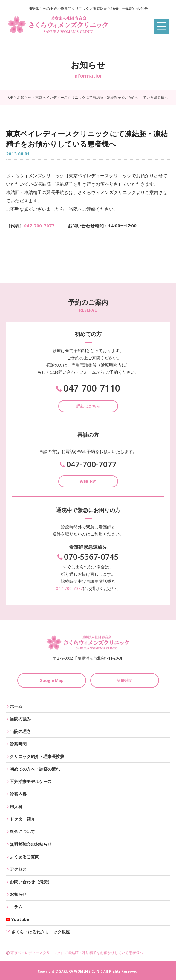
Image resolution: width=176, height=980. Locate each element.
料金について (22, 832)
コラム (16, 907)
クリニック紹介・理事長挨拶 (37, 756)
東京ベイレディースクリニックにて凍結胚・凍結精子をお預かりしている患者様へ (75, 953)
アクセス (18, 869)
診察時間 (18, 744)
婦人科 (16, 806)
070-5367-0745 (88, 557)
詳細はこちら (88, 406)
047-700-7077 (39, 226)
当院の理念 (20, 731)
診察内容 (18, 794)
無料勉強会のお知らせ (31, 844)
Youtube (20, 919)
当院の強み (20, 719)
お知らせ (24, 97)
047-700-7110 (88, 388)
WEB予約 (88, 481)
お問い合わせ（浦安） (31, 882)
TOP (10, 97)
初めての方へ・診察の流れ (35, 769)
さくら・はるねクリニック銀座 (41, 932)
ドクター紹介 (22, 819)
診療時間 (125, 680)
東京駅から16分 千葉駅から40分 (120, 9)
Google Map (52, 680)
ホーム (16, 706)
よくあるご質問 (25, 857)
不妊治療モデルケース (31, 781)
